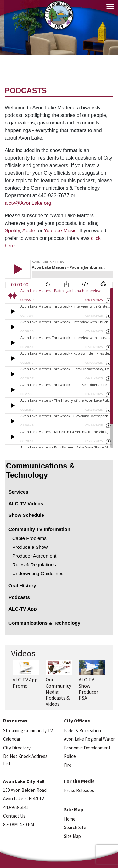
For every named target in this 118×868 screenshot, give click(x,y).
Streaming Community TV (28, 730)
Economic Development (87, 748)
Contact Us (14, 816)
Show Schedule (26, 515)
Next (112, 672)
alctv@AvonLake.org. (29, 203)
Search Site (75, 827)
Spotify (12, 231)
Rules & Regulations (34, 565)
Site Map (72, 836)
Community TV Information (39, 529)
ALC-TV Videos (26, 503)
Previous (9, 672)
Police (70, 756)
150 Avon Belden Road (25, 790)
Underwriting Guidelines (38, 573)
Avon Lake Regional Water (89, 739)
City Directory (17, 748)
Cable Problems (29, 538)
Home (70, 819)
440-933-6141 (16, 807)
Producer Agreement (34, 556)
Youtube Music (60, 231)
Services (18, 492)
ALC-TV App (23, 609)
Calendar (12, 739)
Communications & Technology (40, 470)
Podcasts (19, 597)
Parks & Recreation (82, 730)
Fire (68, 765)
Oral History (22, 586)
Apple (29, 231)
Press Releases (79, 790)
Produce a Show (30, 547)
